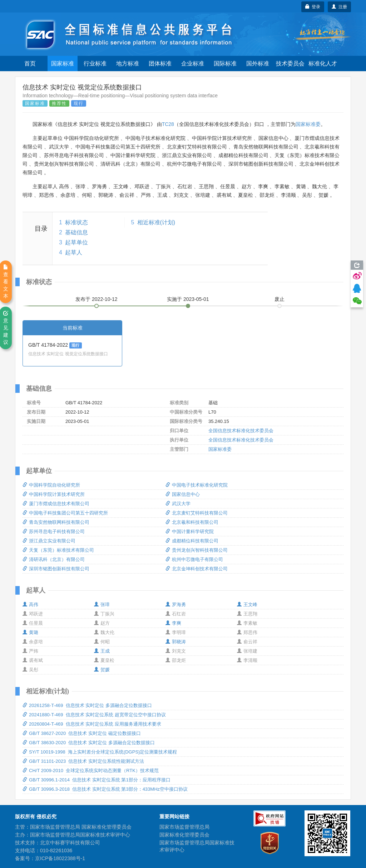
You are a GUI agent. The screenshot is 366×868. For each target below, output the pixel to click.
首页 (30, 64)
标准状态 (76, 222)
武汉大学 (178, 504)
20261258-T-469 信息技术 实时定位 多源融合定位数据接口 (87, 705)
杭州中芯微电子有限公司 (194, 559)
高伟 (30, 604)
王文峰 (247, 604)
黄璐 (30, 632)
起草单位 (76, 242)
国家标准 (63, 64)
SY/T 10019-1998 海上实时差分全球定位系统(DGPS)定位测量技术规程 (100, 752)
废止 (280, 299)
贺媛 (102, 670)
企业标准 (193, 64)
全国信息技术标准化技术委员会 (241, 431)
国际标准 (225, 64)
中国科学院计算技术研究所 (54, 494)
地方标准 (128, 64)
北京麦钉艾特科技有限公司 (197, 513)
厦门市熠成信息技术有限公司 (56, 504)
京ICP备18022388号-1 (60, 858)
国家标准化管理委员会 (184, 835)
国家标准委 (308, 124)
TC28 (168, 124)
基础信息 (76, 232)
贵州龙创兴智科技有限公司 (197, 550)
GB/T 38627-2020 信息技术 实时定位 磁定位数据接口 (82, 733)
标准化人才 (323, 64)
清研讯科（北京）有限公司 (54, 559)
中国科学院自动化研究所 (51, 485)
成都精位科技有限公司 (192, 541)
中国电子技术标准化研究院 (197, 485)
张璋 (102, 604)
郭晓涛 (176, 642)
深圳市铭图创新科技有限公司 (56, 569)
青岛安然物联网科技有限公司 (56, 522)
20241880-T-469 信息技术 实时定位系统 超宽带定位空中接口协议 (94, 715)
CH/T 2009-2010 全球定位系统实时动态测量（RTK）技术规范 (91, 771)
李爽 (173, 623)
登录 (313, 7)
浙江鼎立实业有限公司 (49, 541)
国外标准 (258, 64)
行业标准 (95, 64)
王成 (102, 651)
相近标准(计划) (156, 222)
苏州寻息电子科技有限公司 (54, 531)
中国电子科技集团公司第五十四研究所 (65, 513)
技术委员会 (290, 64)
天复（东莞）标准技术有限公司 (58, 550)
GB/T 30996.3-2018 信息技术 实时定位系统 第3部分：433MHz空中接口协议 (105, 789)
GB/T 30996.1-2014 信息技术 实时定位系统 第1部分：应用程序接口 (97, 780)
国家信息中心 (183, 494)
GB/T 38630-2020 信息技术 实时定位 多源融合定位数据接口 (89, 743)
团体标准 (160, 64)
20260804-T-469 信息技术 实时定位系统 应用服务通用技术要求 (92, 724)
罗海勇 (176, 604)
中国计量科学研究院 (190, 531)
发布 (97, 299)
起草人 (74, 252)
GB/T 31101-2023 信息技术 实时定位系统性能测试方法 (83, 761)
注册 (339, 7)
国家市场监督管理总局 (184, 827)
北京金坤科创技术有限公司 (197, 569)
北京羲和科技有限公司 (192, 522)
